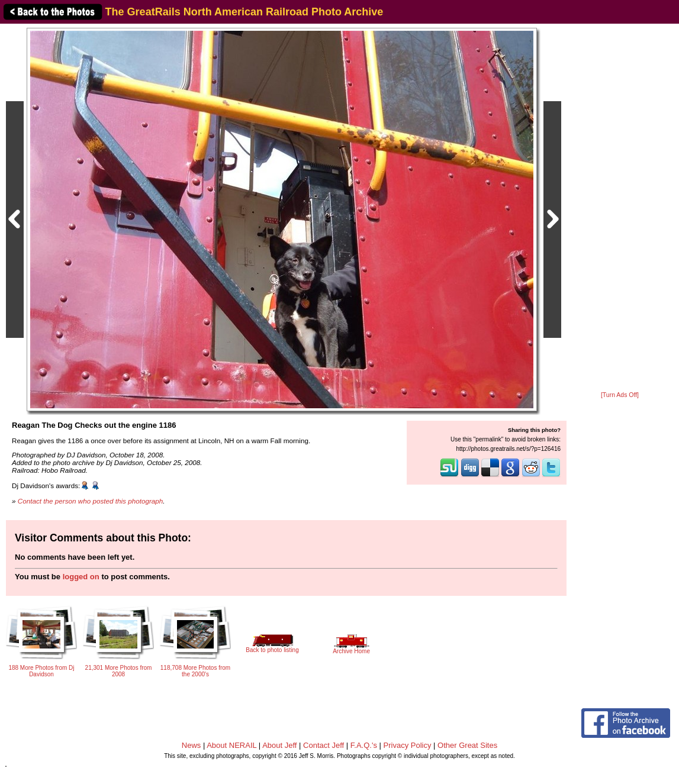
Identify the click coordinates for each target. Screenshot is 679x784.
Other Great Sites (467, 745)
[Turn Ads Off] (620, 395)
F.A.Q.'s (364, 745)
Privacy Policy (408, 745)
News (192, 745)
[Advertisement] (620, 208)
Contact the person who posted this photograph (91, 501)
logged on (81, 577)
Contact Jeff (324, 745)
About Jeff (279, 745)
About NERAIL (231, 745)
